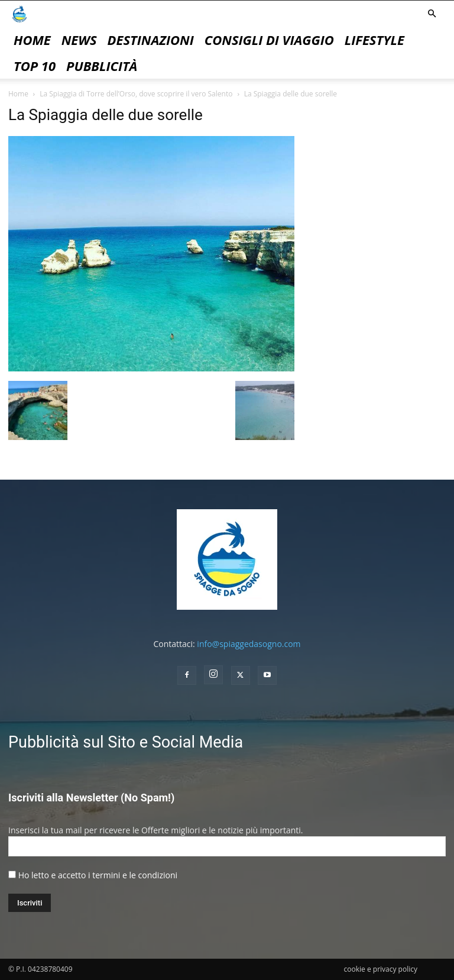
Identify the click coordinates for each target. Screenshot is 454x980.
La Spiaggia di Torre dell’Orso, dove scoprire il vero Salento (136, 94)
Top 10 (35, 66)
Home (32, 40)
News (79, 40)
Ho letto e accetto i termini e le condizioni (98, 875)
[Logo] (20, 13)
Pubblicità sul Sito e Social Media (126, 742)
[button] (432, 14)
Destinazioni (151, 40)
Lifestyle (374, 40)
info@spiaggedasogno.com (249, 644)
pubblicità (102, 66)
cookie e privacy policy (381, 969)
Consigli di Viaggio (269, 40)
